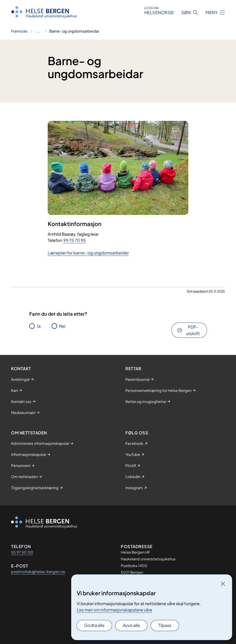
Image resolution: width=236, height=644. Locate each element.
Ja (39, 326)
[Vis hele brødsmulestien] (38, 31)
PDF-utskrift (193, 330)
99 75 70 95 (75, 240)
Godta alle (94, 625)
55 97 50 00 (22, 552)
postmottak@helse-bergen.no (38, 572)
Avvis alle (131, 625)
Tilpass (165, 625)
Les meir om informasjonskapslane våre (114, 610)
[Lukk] (223, 584)
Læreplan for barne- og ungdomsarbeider (88, 253)
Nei (62, 326)
